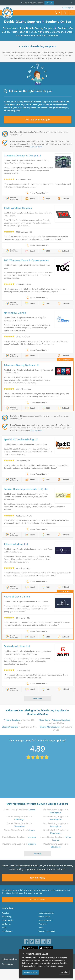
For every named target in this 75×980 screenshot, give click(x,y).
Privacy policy (44, 916)
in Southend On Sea (19, 721)
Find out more (36, 147)
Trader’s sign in (67, 8)
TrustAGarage (8, 964)
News (4, 927)
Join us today (37, 877)
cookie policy (41, 966)
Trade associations (46, 913)
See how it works (37, 900)
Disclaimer (43, 924)
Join (49, 3)
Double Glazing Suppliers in (19, 810)
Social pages (7, 931)
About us (6, 913)
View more (37, 698)
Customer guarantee (47, 931)
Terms (41, 927)
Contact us (6, 924)
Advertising (7, 916)
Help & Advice (8, 920)
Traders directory (45, 920)
